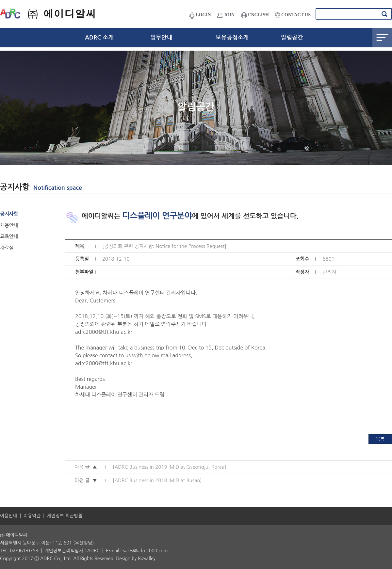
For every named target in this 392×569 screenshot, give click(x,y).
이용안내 (9, 516)
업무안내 (161, 38)
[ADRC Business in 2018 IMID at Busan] (157, 480)
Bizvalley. (147, 559)
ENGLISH (255, 15)
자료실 (7, 248)
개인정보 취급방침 (65, 516)
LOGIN (200, 15)
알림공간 (292, 38)
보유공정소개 (232, 38)
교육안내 (9, 236)
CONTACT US (293, 15)
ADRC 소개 (99, 38)
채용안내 (9, 225)
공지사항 (9, 214)
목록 (380, 439)
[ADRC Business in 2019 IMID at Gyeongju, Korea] (170, 467)
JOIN (226, 15)
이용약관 (32, 516)
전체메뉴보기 (382, 38)
